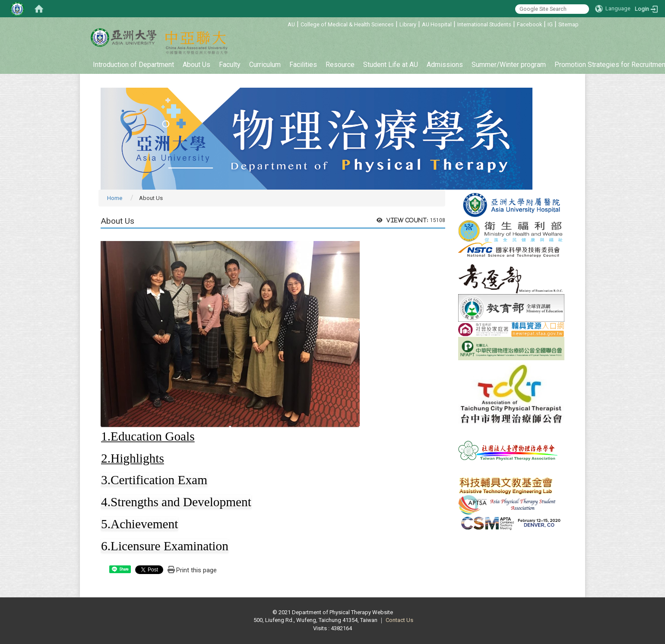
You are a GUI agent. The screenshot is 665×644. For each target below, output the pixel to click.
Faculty (230, 65)
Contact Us (399, 620)
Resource (340, 65)
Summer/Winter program (509, 65)
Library (408, 24)
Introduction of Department (133, 65)
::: (283, 23)
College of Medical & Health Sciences (347, 24)
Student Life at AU (391, 65)
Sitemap (568, 24)
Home (115, 198)
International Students (484, 24)
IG (550, 24)
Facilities (303, 65)
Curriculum (265, 65)
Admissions (445, 65)
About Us (196, 65)
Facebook (529, 24)
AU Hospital (437, 24)
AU (291, 24)
